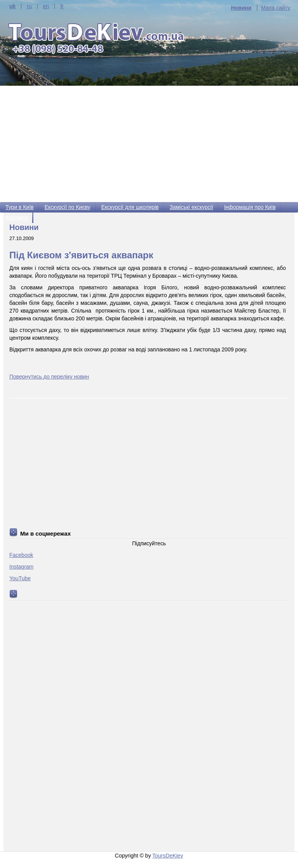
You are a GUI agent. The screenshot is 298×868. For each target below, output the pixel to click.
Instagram (21, 567)
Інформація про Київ (250, 207)
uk (12, 6)
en (46, 6)
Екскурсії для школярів (130, 207)
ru (29, 6)
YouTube (20, 578)
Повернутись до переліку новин (49, 377)
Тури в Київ (20, 207)
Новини (241, 8)
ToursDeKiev (168, 856)
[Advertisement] (149, 144)
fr (62, 6)
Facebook (21, 555)
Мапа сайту (276, 8)
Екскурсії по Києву (68, 207)
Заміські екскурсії (191, 207)
